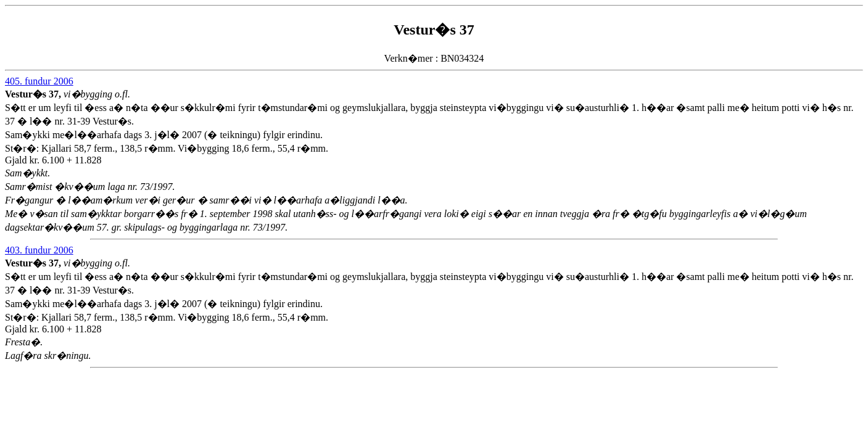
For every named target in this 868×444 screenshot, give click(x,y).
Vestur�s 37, (34, 94)
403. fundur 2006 (39, 250)
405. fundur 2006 (39, 81)
